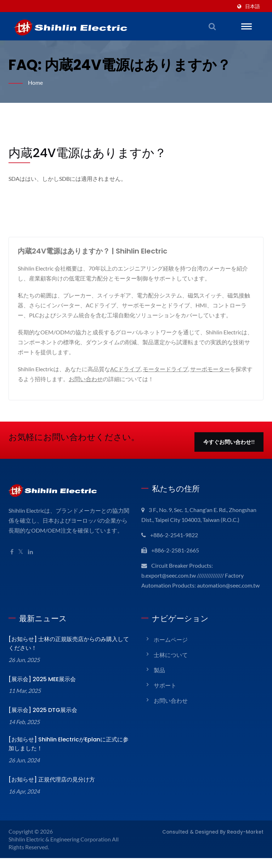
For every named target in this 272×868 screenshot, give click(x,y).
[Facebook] (12, 552)
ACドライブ (127, 369)
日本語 (253, 6)
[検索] (212, 26)
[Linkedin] (32, 552)
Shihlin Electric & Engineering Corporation (61, 849)
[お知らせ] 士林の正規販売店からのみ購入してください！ (67, 653)
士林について (171, 665)
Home (36, 82)
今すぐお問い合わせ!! (229, 442)
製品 (159, 680)
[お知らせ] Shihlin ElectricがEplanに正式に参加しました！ (68, 754)
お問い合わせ (91, 379)
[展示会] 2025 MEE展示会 (41, 689)
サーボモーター (214, 369)
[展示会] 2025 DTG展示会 (41, 720)
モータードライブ (168, 369)
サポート (165, 695)
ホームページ (171, 649)
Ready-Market (248, 842)
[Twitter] (21, 552)
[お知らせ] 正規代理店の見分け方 (50, 789)
